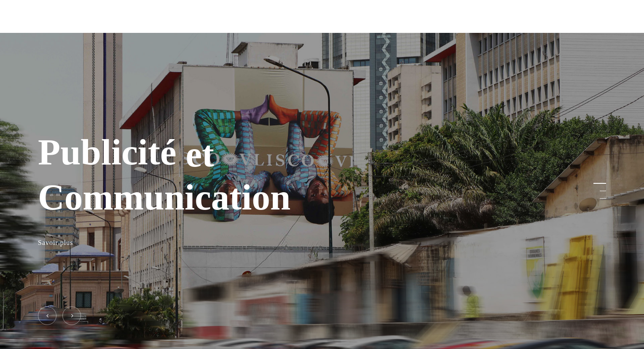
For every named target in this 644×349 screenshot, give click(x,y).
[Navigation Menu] (601, 17)
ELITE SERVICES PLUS (80, 16)
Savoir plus (55, 243)
